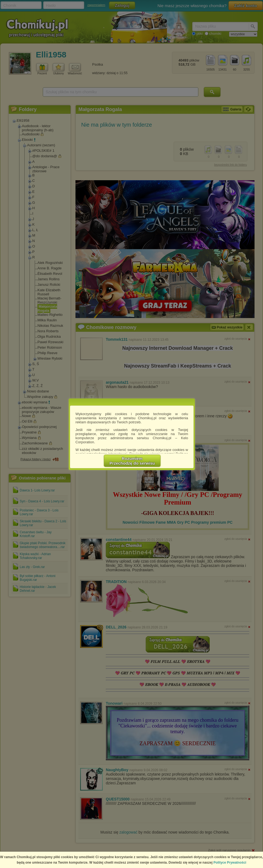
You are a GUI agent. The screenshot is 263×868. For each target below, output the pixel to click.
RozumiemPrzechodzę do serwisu (132, 461)
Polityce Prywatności (230, 863)
